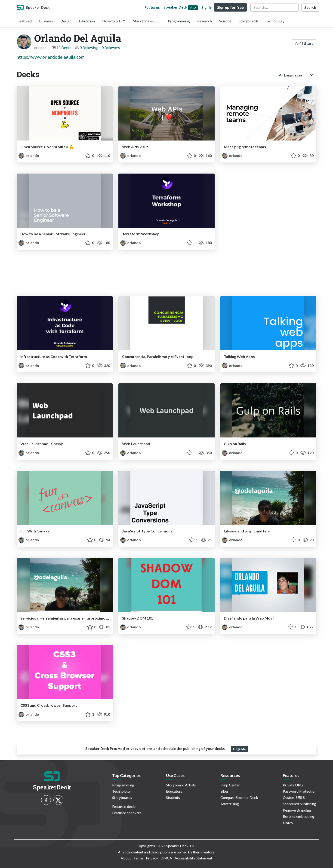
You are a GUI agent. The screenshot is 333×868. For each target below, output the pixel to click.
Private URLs (293, 785)
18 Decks (64, 47)
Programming (179, 21)
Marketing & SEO (146, 21)
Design (66, 21)
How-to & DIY (114, 21)
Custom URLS (294, 797)
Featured (25, 21)
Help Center (230, 785)
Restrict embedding (299, 816)
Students (173, 797)
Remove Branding (297, 810)
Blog (224, 791)
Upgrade (239, 749)
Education (87, 21)
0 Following (89, 47)
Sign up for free (230, 7)
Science (225, 21)
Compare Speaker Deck (239, 797)
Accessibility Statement (193, 858)
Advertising (230, 804)
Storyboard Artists (181, 785)
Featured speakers (127, 813)
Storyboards (249, 21)
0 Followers (111, 47)
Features (152, 7)
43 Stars (304, 43)
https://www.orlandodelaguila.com (51, 57)
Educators (174, 791)
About (126, 858)
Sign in (207, 7)
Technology (275, 21)
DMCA (166, 858)
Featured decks (124, 806)
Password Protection (300, 791)
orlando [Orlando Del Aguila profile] (29, 155)
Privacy (152, 858)
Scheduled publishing (299, 804)
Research (205, 21)
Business (46, 21)
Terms (138, 858)
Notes (288, 823)
